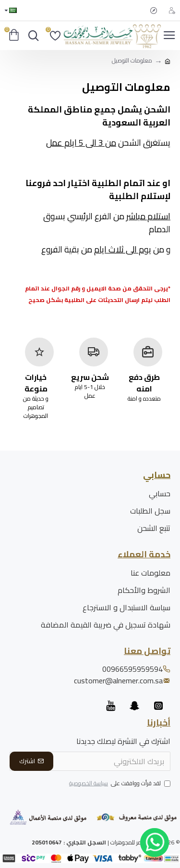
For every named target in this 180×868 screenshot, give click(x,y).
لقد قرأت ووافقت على (119, 784)
